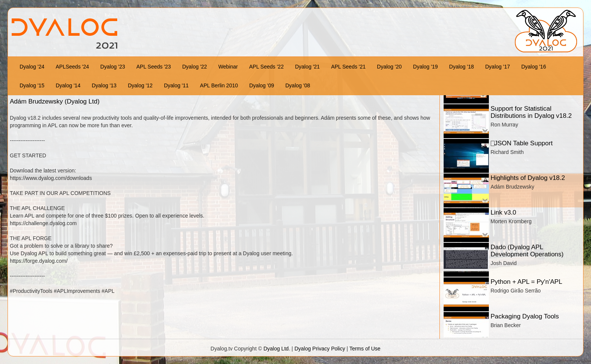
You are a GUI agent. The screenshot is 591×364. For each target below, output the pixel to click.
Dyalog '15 (32, 85)
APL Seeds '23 (154, 67)
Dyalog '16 (534, 67)
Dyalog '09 (262, 85)
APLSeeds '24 (72, 67)
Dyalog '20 (389, 67)
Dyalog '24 (32, 67)
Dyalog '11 (176, 85)
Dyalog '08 (298, 85)
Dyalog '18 (462, 67)
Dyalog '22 (194, 67)
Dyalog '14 (68, 85)
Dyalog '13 (104, 85)
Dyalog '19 (426, 67)
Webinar (228, 67)
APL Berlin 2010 (219, 85)
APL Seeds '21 (348, 67)
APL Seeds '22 (266, 67)
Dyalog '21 (308, 67)
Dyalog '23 (113, 67)
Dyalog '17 (498, 67)
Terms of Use (365, 349)
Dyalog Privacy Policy (320, 349)
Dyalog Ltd (276, 349)
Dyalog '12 (140, 85)
